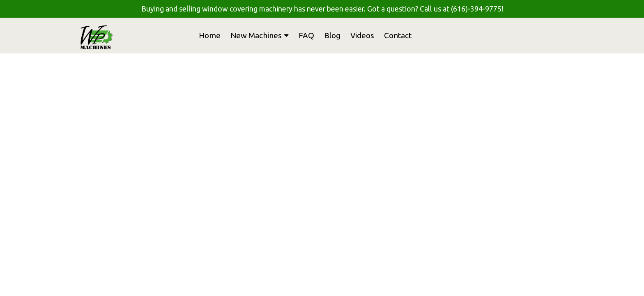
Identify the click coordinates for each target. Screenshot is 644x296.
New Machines (260, 35)
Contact (398, 35)
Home (210, 35)
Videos (362, 35)
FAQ (306, 35)
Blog (332, 35)
